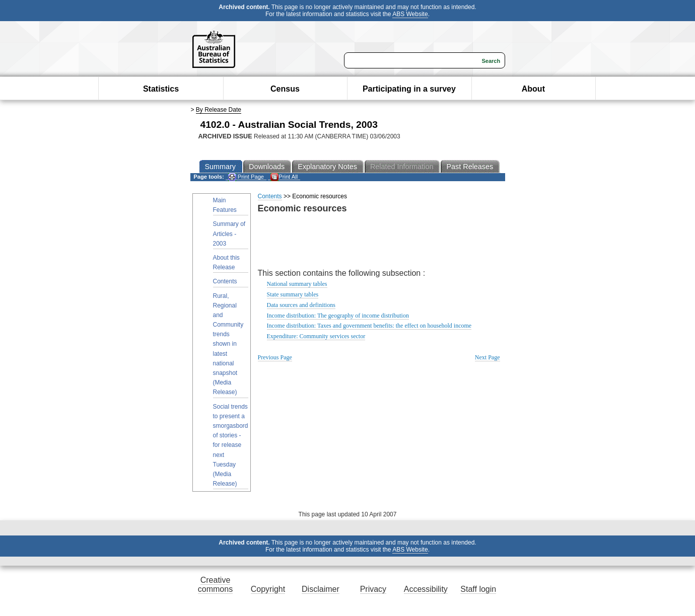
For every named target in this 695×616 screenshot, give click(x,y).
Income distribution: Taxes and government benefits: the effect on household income (369, 326)
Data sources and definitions (301, 305)
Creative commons (215, 585)
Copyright (268, 589)
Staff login (478, 589)
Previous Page (275, 357)
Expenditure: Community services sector (316, 336)
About (533, 89)
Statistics (161, 89)
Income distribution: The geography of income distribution (338, 316)
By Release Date (219, 110)
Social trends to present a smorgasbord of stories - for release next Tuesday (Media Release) (231, 445)
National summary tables (297, 284)
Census (285, 89)
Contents (225, 281)
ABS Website (410, 14)
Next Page (488, 357)
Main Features (225, 205)
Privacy (373, 589)
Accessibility (426, 589)
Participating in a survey (409, 89)
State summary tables (293, 294)
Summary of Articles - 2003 (229, 234)
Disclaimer (321, 589)
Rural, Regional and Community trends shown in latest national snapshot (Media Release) (228, 344)
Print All (284, 177)
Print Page (246, 177)
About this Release (226, 262)
